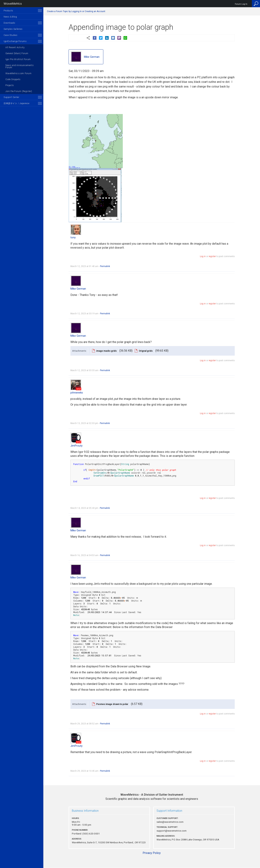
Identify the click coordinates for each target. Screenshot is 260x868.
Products (8, 11)
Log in (203, 256)
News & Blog (10, 17)
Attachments (79, 351)
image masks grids (106, 351)
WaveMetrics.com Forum (19, 73)
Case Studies (10, 35)
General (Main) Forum (17, 53)
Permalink (105, 266)
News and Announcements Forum (19, 66)
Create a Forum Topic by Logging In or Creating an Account (76, 11)
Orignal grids (146, 351)
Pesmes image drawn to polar (112, 704)
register (212, 256)
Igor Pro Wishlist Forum (18, 59)
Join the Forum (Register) (19, 91)
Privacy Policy (152, 853)
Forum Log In (241, 4)
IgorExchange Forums (15, 41)
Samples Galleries (13, 29)
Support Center (11, 97)
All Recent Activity (15, 47)
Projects (10, 85)
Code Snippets (13, 79)
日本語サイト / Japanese (16, 103)
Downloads (9, 23)
